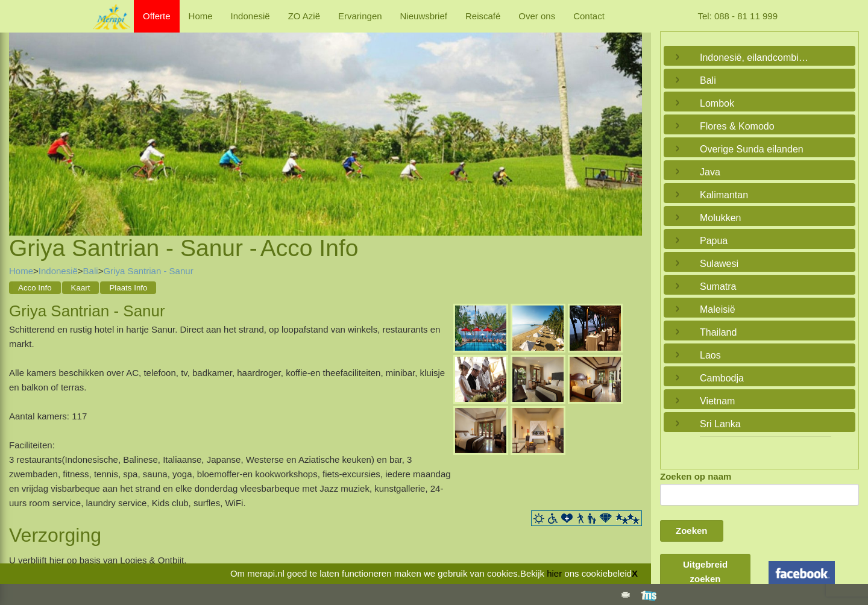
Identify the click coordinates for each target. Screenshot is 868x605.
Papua (714, 241)
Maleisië (718, 309)
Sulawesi (719, 264)
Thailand (718, 332)
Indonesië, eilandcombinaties (756, 58)
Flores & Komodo (737, 126)
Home (201, 16)
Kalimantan (724, 195)
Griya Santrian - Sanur (148, 271)
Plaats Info (128, 288)
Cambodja (722, 378)
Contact (589, 16)
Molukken (720, 218)
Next (630, 119)
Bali (91, 271)
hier (554, 573)
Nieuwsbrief (424, 16)
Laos (710, 355)
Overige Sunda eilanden (752, 149)
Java (710, 172)
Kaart (81, 288)
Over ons (537, 16)
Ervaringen (360, 16)
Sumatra (718, 287)
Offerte (157, 16)
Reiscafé (483, 16)
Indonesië (250, 16)
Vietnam (717, 401)
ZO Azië (304, 16)
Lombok (717, 103)
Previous (21, 119)
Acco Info (35, 288)
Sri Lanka (720, 424)
